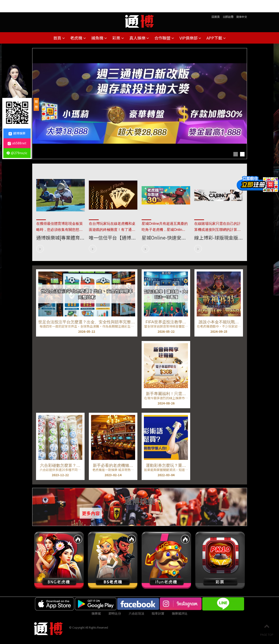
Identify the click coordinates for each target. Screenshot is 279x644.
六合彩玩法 (136, 613)
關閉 (36, 104)
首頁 (59, 38)
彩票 (118, 38)
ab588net (17, 143)
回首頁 (216, 17)
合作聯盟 (164, 38)
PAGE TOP (267, 630)
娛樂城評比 (180, 613)
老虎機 (78, 38)
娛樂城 (96, 613)
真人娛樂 (139, 38)
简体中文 (242, 17)
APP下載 (216, 38)
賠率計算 (158, 613)
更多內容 (91, 513)
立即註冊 (228, 17)
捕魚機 (99, 38)
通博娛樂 (17, 133)
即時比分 (115, 613)
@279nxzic (17, 153)
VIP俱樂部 (190, 38)
